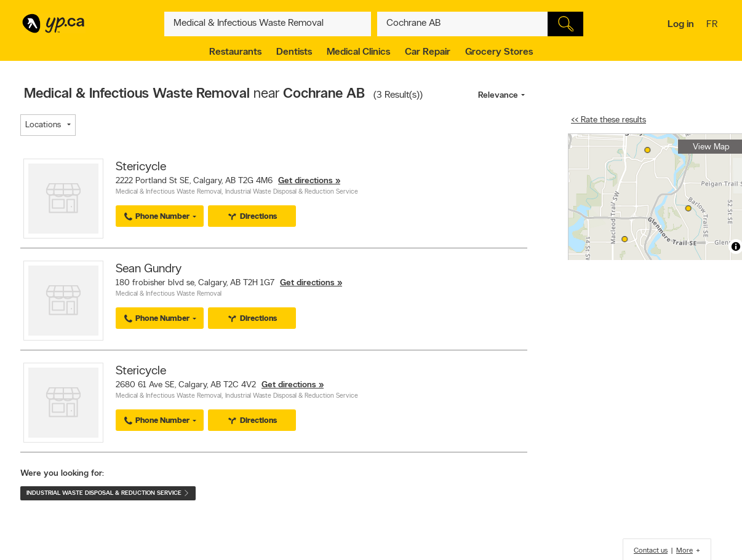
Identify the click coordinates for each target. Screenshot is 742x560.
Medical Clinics (358, 52)
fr (713, 25)
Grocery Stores (499, 52)
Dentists (294, 52)
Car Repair (428, 52)
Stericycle (141, 167)
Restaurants (235, 52)
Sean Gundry (149, 269)
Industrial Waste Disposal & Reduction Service (292, 192)
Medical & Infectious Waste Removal (169, 192)
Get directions (305, 181)
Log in (681, 25)
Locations (43, 125)
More (684, 551)
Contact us (651, 551)
